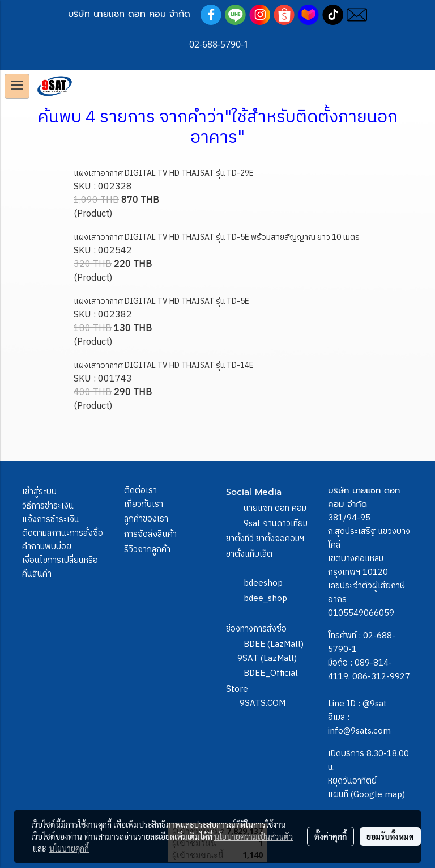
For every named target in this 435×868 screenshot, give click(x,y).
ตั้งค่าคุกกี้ (330, 836)
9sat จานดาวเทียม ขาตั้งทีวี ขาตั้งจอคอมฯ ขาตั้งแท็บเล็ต (267, 539)
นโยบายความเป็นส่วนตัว (253, 836)
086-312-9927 (381, 677)
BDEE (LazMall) (274, 644)
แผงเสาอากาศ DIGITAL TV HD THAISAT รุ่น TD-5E (161, 301)
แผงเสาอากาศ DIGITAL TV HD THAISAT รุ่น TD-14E (164, 365)
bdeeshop (263, 583)
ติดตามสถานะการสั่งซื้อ (63, 533)
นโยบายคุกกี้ (69, 848)
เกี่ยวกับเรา (144, 504)
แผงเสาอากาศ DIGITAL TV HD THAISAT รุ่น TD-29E (164, 173)
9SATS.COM (263, 703)
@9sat (375, 704)
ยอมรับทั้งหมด (390, 836)
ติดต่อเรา (140, 491)
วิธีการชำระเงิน (48, 506)
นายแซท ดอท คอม (275, 508)
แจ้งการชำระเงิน (51, 520)
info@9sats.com (359, 731)
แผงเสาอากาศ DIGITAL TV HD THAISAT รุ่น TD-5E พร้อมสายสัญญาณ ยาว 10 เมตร (217, 237)
